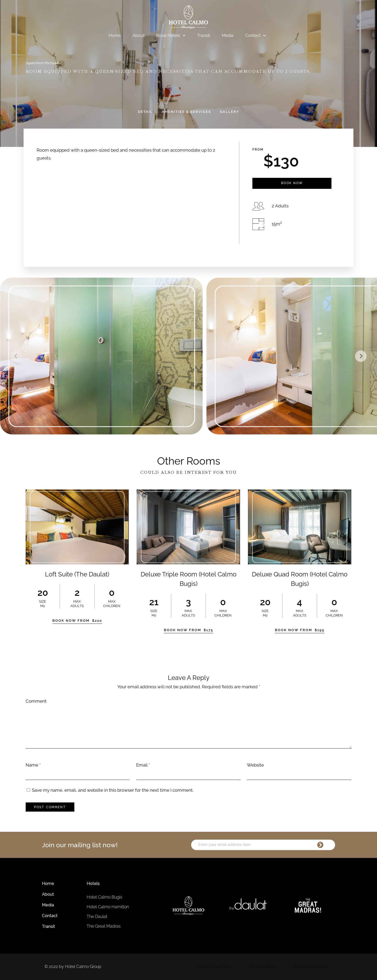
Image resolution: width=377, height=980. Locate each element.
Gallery (230, 112)
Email (142, 765)
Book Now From (77, 621)
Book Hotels (171, 36)
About (138, 35)
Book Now (292, 183)
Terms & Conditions (215, 967)
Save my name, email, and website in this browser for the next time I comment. (113, 790)
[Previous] (16, 356)
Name (32, 765)
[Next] (361, 356)
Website (255, 765)
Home (115, 35)
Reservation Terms (311, 967)
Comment (36, 701)
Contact (256, 36)
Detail (145, 112)
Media (228, 35)
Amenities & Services (186, 112)
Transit (204, 35)
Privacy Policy (263, 967)
